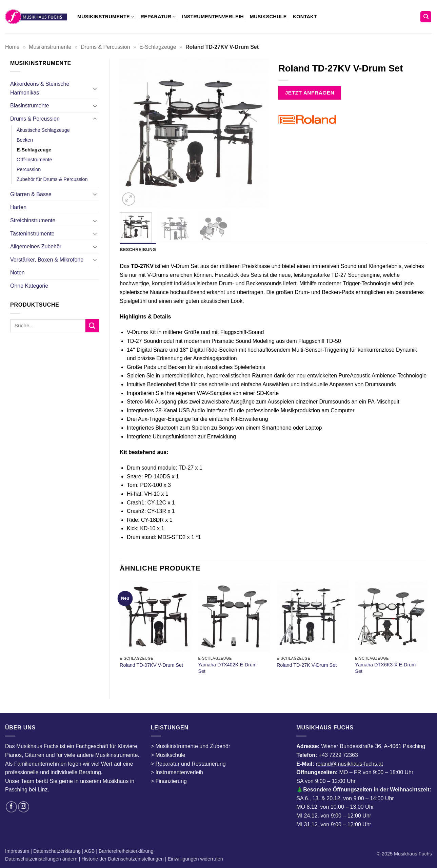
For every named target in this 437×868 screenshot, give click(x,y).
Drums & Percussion (105, 47)
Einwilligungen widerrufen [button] (195, 859)
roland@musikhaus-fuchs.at (349, 764)
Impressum (18, 851)
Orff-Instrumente (34, 160)
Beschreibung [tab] (138, 250)
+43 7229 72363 (338, 755)
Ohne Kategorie (29, 286)
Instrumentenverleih (213, 17)
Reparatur (158, 17)
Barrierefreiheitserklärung (125, 851)
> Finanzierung (169, 781)
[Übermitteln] (92, 326)
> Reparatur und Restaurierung (188, 764)
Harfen (18, 207)
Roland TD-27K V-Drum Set (307, 665)
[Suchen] (426, 17)
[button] (129, 199)
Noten (17, 273)
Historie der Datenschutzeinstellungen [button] (122, 859)
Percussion (29, 169)
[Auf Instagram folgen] (24, 807)
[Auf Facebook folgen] (11, 807)
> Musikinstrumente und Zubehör (191, 746)
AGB (90, 851)
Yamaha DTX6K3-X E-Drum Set (385, 668)
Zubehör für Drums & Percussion (52, 179)
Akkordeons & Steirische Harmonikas (40, 88)
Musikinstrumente (106, 17)
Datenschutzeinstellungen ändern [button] (41, 859)
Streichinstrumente (33, 220)
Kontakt (305, 17)
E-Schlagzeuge (158, 47)
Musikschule (268, 17)
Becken (25, 140)
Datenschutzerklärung (58, 851)
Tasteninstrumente (32, 234)
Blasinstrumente (30, 106)
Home (12, 47)
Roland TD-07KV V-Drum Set (151, 665)
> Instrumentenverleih (177, 772)
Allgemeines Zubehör (36, 246)
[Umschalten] (95, 88)
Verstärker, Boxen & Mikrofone (47, 260)
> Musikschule (168, 755)
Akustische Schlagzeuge (43, 130)
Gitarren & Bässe (31, 194)
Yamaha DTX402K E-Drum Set (227, 668)
